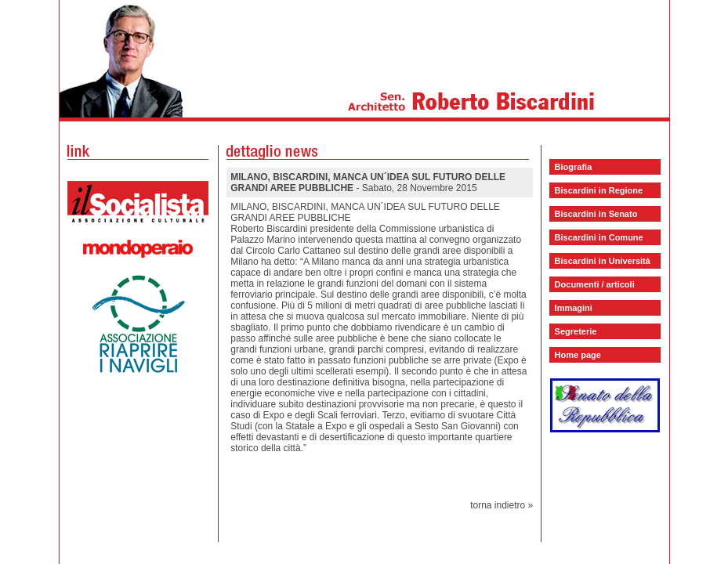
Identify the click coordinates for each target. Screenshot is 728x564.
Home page (578, 355)
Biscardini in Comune (599, 237)
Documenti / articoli (595, 284)
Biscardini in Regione (599, 190)
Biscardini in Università (603, 261)
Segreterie (576, 331)
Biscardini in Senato (596, 214)
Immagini (574, 308)
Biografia (574, 167)
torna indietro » (502, 505)
